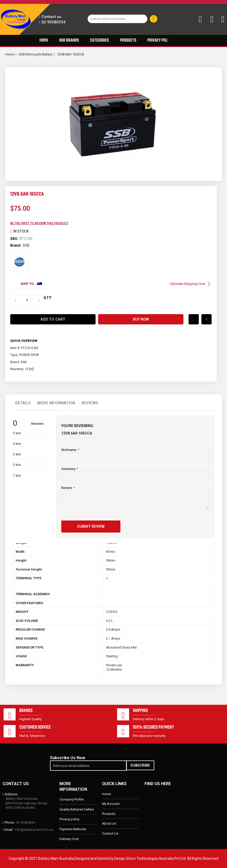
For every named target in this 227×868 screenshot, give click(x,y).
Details (23, 403)
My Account (111, 804)
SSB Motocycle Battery (35, 54)
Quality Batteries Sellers (77, 809)
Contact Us (110, 833)
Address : (12, 794)
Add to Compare (207, 319)
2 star (17, 465)
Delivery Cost (69, 839)
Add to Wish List (194, 319)
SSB (26, 245)
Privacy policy (69, 819)
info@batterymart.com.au (34, 830)
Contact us (51, 17)
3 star (17, 454)
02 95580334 (54, 22)
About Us (109, 824)
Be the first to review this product (39, 223)
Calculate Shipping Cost (187, 284)
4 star (17, 444)
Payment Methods (73, 829)
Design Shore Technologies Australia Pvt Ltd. (150, 859)
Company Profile (71, 800)
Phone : (10, 822)
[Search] (154, 19)
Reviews (90, 403)
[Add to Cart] (53, 319)
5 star (17, 433)
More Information (56, 403)
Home (10, 54)
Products (109, 814)
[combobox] (117, 19)
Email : (9, 830)
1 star (17, 475)
